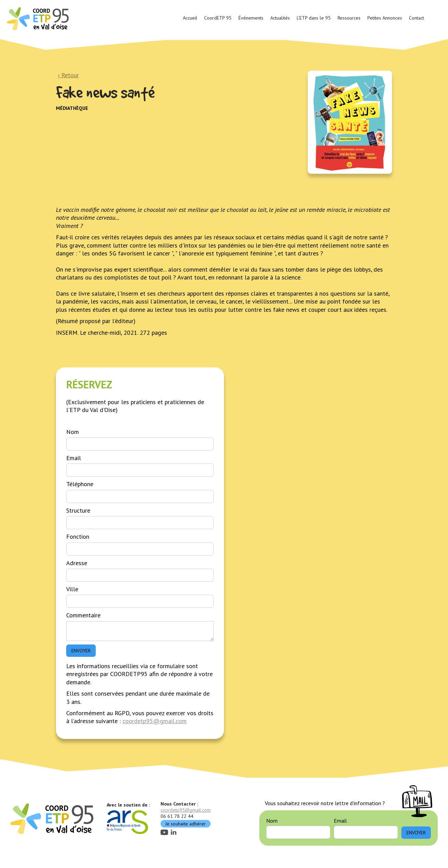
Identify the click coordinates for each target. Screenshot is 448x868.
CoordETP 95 (218, 18)
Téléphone (80, 484)
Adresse (77, 563)
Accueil (190, 18)
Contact (416, 18)
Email (74, 458)
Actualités (280, 18)
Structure (78, 510)
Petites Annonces (385, 18)
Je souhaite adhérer (186, 824)
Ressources (349, 18)
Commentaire (83, 615)
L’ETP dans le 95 (314, 18)
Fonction (78, 536)
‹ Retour (68, 75)
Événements (251, 18)
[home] (39, 18)
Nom (73, 432)
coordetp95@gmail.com (155, 721)
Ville (72, 589)
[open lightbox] (350, 122)
